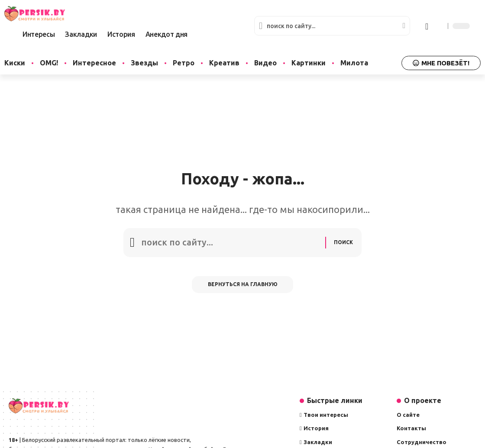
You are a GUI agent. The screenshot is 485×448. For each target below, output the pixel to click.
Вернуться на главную (243, 286)
